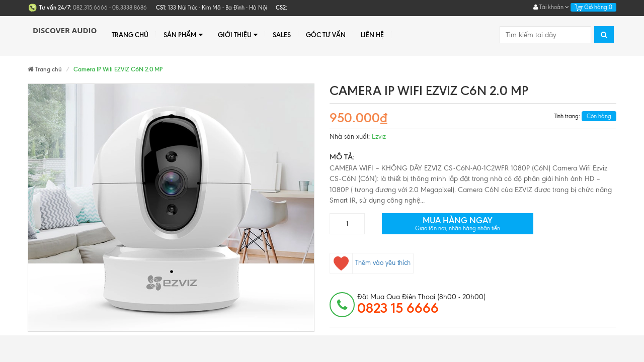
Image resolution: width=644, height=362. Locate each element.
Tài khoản (551, 7)
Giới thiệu (238, 35)
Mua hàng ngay (458, 223)
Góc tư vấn (326, 35)
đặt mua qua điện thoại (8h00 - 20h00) (421, 304)
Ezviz (379, 137)
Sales (282, 35)
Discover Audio (65, 30)
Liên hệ (372, 35)
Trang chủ (130, 35)
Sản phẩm (183, 35)
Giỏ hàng (593, 7)
